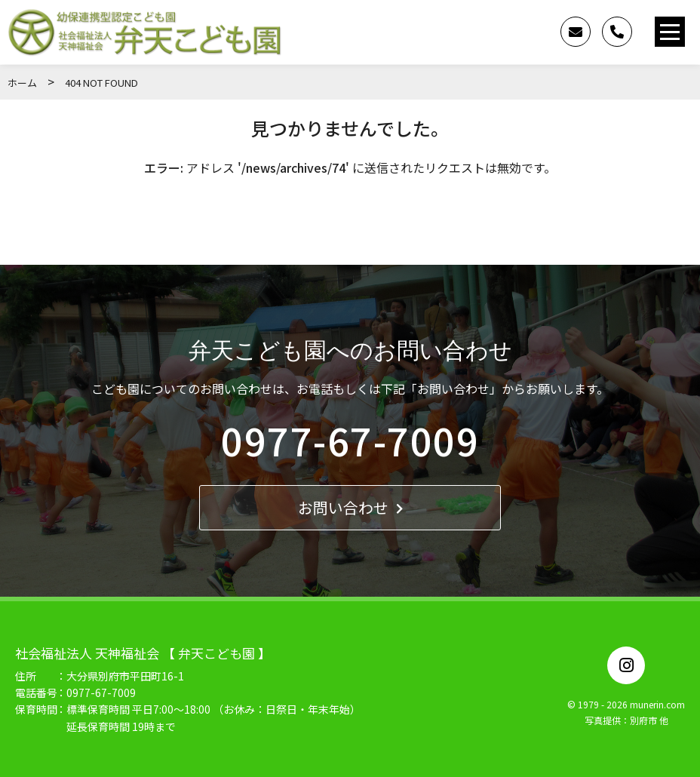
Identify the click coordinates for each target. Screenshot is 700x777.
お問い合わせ (350, 507)
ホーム (22, 83)
